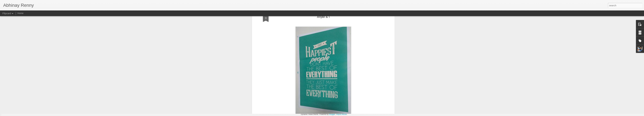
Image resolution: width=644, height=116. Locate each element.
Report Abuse (342, 114)
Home (20, 13)
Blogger (332, 114)
